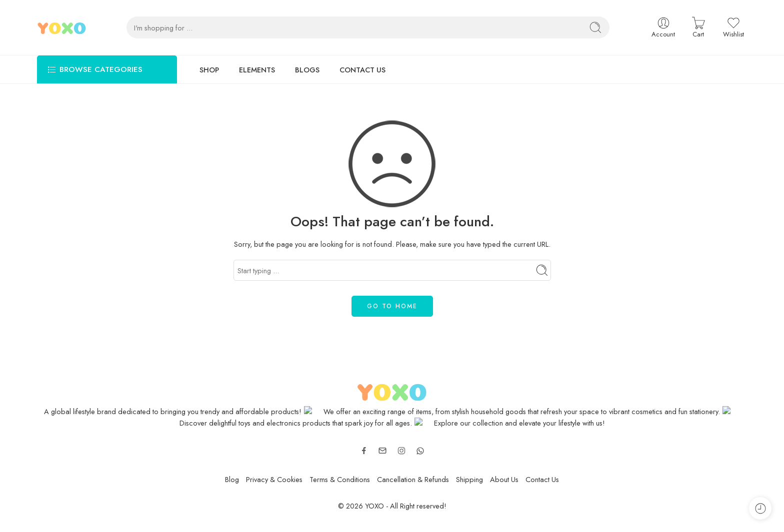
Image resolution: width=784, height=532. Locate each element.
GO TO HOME (392, 306)
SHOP (209, 70)
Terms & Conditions (340, 479)
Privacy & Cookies (274, 479)
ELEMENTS (257, 70)
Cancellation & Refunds (413, 479)
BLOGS (307, 70)
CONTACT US (362, 70)
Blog (232, 479)
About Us (504, 479)
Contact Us (542, 479)
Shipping (469, 479)
